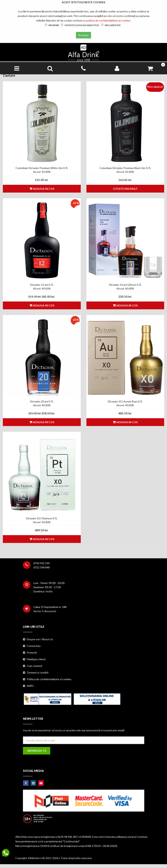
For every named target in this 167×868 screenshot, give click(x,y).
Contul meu (34, 646)
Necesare (52, 25)
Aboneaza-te (37, 751)
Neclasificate (111, 25)
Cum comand (34, 666)
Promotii (32, 653)
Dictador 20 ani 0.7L (42, 401)
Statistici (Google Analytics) (80, 25)
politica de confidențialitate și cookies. (109, 20)
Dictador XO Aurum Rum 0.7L (125, 401)
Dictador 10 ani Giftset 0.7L (125, 285)
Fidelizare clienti (36, 659)
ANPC (30, 686)
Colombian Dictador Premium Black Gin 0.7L (125, 168)
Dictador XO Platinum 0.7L (42, 518)
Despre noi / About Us (40, 639)
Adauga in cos (42, 189)
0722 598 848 (42, 567)
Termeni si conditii (38, 672)
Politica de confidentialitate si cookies (49, 679)
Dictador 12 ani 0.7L (42, 285)
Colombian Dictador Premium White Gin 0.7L (42, 168)
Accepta (83, 35)
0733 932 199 (42, 563)
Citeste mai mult (125, 189)
